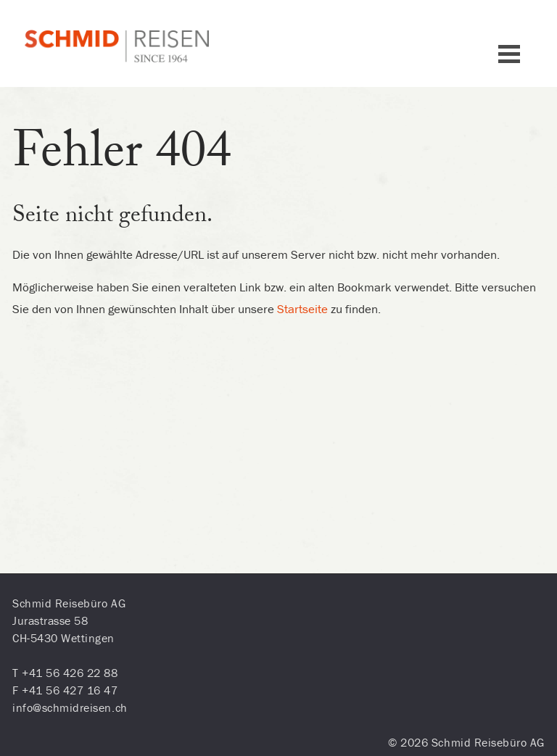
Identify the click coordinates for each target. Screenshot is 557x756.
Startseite (302, 309)
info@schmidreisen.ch (70, 707)
